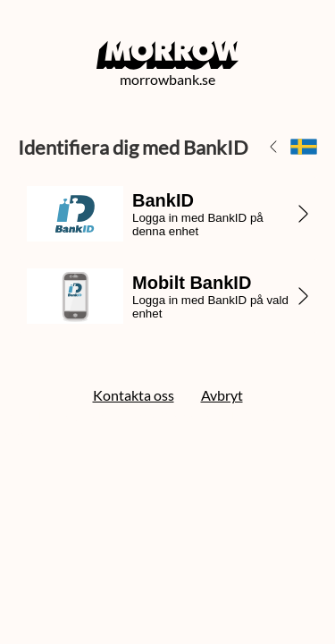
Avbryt (222, 395)
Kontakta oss (134, 395)
